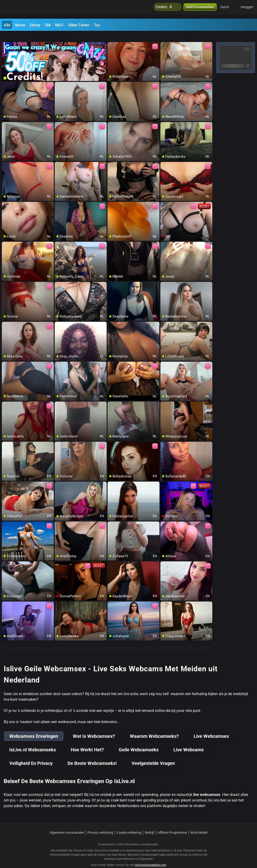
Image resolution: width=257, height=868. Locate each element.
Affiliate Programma (172, 824)
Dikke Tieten (79, 25)
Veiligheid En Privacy (31, 755)
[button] (228, 9)
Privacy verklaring (100, 824)
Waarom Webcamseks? (154, 728)
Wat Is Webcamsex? (94, 728)
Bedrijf (149, 824)
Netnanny (130, 850)
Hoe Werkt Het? (87, 741)
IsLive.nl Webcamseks (33, 741)
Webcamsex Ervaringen (34, 728)
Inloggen (247, 9)
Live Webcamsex (211, 728)
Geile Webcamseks (139, 741)
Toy (97, 25)
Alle (7, 25)
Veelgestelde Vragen (153, 755)
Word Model (199, 824)
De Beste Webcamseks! (92, 755)
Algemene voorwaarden (67, 824)
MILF (59, 25)
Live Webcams (189, 741)
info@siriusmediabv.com (151, 857)
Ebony (35, 25)
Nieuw (20, 25)
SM (48, 25)
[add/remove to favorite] (111, 37)
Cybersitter (146, 850)
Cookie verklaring (129, 824)
